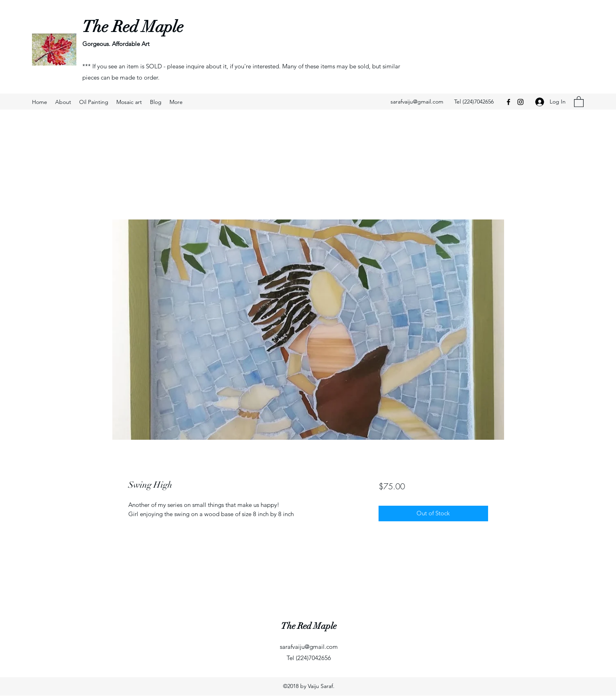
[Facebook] (508, 102)
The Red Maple (133, 27)
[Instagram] (520, 102)
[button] (579, 101)
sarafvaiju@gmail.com (417, 102)
